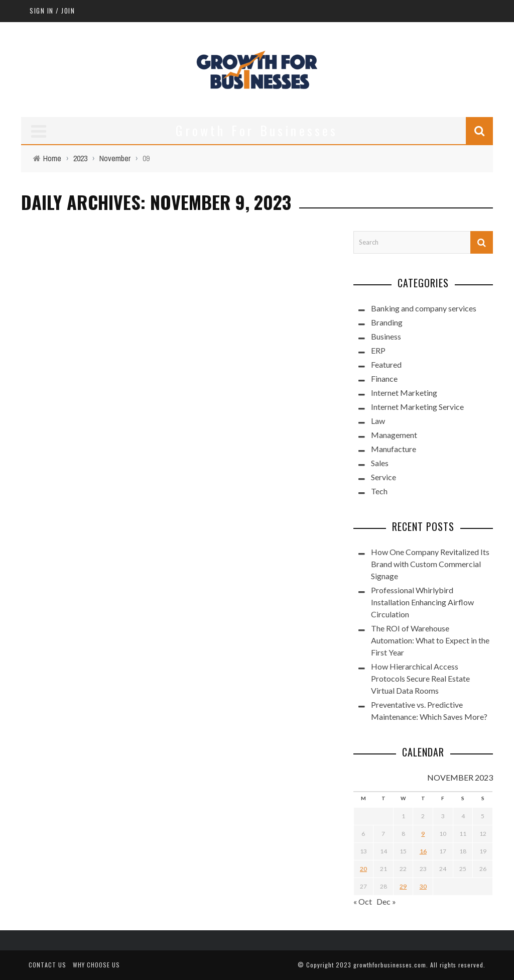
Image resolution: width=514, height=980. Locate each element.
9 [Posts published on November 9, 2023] (423, 834)
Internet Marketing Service (417, 407)
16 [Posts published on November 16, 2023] (423, 851)
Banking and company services (424, 308)
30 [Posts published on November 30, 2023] (423, 886)
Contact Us (47, 965)
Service (383, 477)
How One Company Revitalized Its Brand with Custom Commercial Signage (430, 564)
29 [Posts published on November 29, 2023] (403, 886)
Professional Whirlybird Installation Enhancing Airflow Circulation (422, 602)
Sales (380, 463)
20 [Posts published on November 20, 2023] (363, 869)
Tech (379, 491)
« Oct (363, 901)
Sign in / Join (52, 11)
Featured (386, 364)
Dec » (386, 901)
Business (386, 336)
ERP (378, 350)
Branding (387, 322)
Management (394, 435)
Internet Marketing (404, 393)
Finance (384, 378)
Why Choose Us (96, 965)
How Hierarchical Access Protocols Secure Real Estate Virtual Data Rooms (420, 678)
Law (378, 421)
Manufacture (394, 449)
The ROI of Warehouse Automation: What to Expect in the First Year (430, 640)
